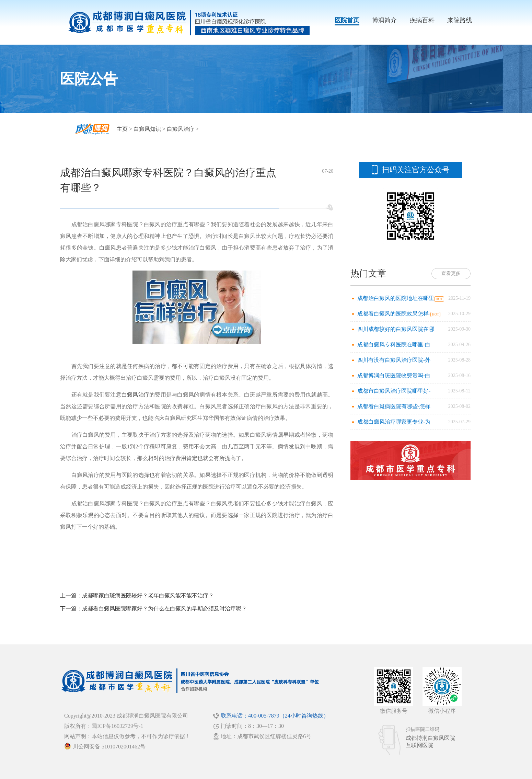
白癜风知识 (147, 129)
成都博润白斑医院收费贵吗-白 (394, 375)
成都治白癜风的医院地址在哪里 (396, 298)
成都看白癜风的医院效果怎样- (394, 314)
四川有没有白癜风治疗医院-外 (394, 360)
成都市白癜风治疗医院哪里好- (394, 391)
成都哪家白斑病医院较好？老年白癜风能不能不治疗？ (148, 595)
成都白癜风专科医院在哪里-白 (394, 345)
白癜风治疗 (181, 129)
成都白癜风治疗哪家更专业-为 (394, 422)
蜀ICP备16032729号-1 (117, 726)
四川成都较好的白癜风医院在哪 (396, 329)
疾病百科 (422, 20)
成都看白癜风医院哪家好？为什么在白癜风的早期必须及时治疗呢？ (164, 609)
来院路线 (460, 20)
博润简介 (384, 20)
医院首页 (347, 20)
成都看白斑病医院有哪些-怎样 (394, 406)
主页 (122, 129)
